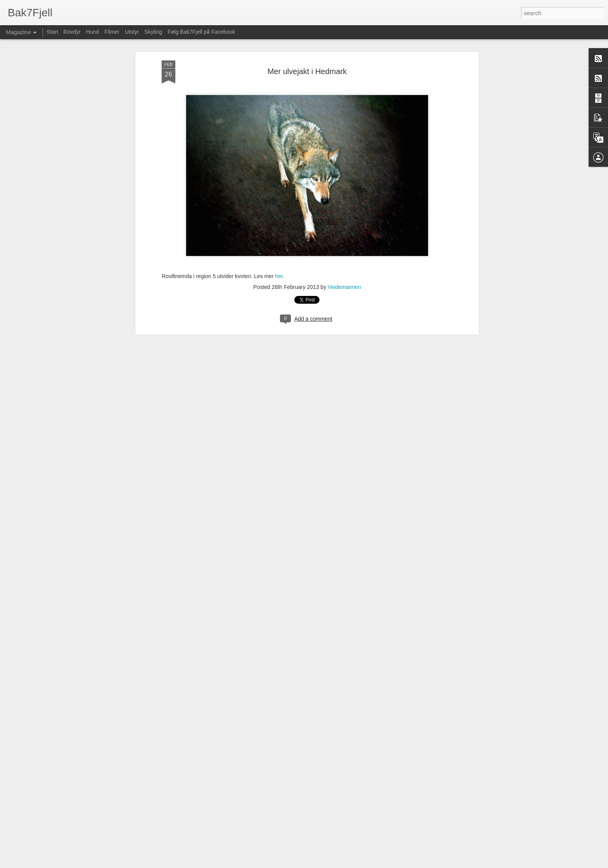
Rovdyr (72, 32)
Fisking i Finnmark (251, 683)
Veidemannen (344, 101)
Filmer (112, 32)
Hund (92, 32)
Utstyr (132, 32)
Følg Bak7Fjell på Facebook (201, 32)
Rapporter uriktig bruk (398, 864)
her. (280, 90)
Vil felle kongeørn (250, 771)
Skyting (153, 32)
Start (52, 32)
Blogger (368, 864)
